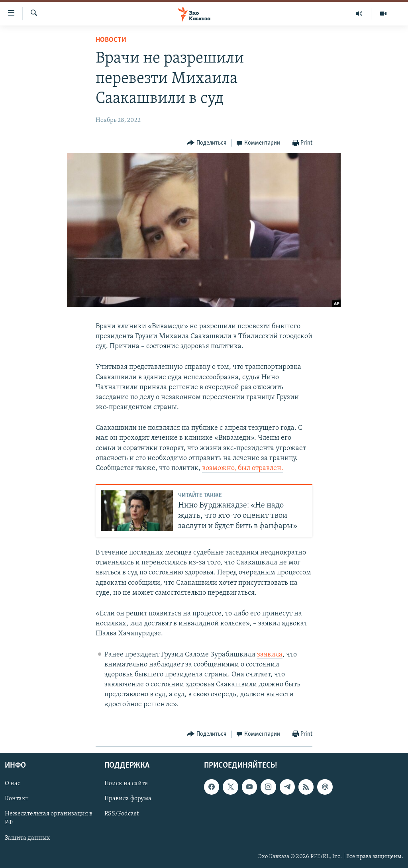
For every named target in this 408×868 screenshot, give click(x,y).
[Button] (207, 143)
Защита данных (27, 838)
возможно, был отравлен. (243, 468)
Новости (111, 40)
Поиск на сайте (126, 784)
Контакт (17, 799)
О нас (13, 784)
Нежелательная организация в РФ (49, 818)
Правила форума (128, 799)
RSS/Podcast (122, 814)
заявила (270, 655)
